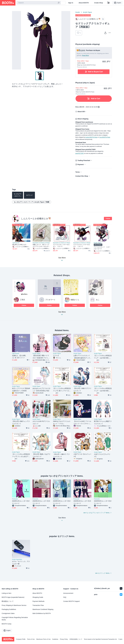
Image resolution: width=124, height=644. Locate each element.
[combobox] (39, 3)
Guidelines (55, 639)
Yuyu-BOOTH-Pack (105, 137)
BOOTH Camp (7, 624)
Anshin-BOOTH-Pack (91, 137)
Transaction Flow (38, 605)
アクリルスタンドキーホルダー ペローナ (61, 245)
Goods (77, 12)
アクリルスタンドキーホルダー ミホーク (82, 245)
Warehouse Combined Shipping (43, 609)
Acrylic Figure (87, 12)
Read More (85, 55)
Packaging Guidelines (9, 609)
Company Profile (21, 639)
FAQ (65, 597)
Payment (81, 164)
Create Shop (99, 3)
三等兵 (22, 300)
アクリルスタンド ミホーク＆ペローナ (102, 248)
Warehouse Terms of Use (43, 639)
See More (62, 314)
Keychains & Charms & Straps (41, 243)
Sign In (71, 3)
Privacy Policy (64, 639)
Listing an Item (7, 593)
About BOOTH (84, 3)
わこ (98, 300)
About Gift (81, 112)
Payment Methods (38, 601)
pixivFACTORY (80, 153)
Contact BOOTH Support (71, 601)
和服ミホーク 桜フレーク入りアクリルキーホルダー (41, 245)
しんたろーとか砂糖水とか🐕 (36, 219)
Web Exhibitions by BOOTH (42, 613)
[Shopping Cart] (108, 3)
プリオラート (50, 300)
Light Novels (16, 243)
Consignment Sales (8, 613)
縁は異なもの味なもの (19, 245)
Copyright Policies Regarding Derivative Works (15, 619)
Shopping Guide (38, 597)
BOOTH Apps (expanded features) (13, 597)
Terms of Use (31, 639)
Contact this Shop (82, 176)
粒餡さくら (75, 300)
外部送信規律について (76, 639)
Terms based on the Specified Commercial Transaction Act (100, 639)
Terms (77, 172)
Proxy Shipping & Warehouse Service (14, 605)
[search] (59, 3)
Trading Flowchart (84, 160)
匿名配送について (8, 601)
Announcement (68, 593)
